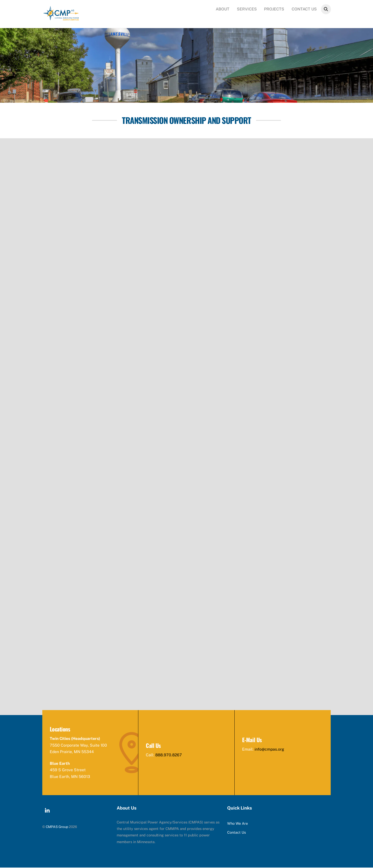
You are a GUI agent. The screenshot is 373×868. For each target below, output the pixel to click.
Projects (274, 9)
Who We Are (238, 824)
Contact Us (304, 9)
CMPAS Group (57, 827)
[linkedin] (47, 810)
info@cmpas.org (269, 750)
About (223, 9)
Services (247, 9)
